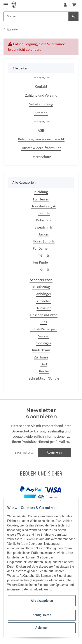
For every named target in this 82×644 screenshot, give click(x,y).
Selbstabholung (41, 104)
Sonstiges (44, 343)
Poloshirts (44, 220)
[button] (65, 5)
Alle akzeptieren (42, 601)
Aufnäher (44, 308)
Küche (44, 371)
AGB (41, 130)
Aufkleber (44, 301)
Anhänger (44, 294)
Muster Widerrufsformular (41, 148)
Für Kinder (41, 262)
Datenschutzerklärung (29, 431)
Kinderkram (41, 350)
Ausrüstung (41, 287)
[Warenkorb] (74, 5)
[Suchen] (36, 16)
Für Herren (41, 199)
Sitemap (41, 113)
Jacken (44, 234)
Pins (44, 322)
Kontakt (41, 86)
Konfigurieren (42, 615)
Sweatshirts (44, 227)
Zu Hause (41, 357)
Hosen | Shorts (44, 241)
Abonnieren (54, 452)
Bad (44, 364)
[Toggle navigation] (6, 3)
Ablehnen (42, 628)
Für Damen (41, 248)
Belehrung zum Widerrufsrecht (41, 139)
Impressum (41, 78)
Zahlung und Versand (41, 95)
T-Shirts (44, 213)
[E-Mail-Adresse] (25, 453)
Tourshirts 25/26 (44, 206)
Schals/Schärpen (44, 329)
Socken (44, 336)
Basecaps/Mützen (44, 315)
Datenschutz (41, 157)
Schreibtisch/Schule (44, 378)
